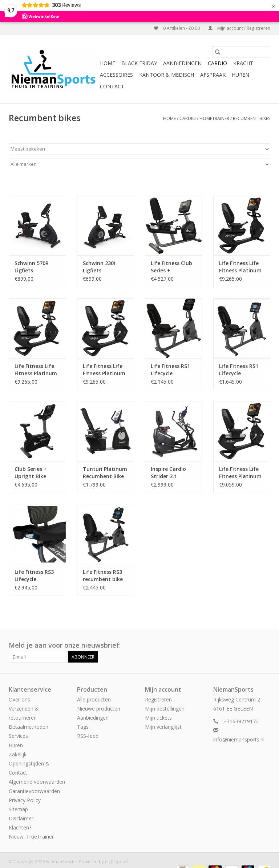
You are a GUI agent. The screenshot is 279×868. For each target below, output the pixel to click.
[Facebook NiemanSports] (251, 645)
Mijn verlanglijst (163, 727)
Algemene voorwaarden (37, 782)
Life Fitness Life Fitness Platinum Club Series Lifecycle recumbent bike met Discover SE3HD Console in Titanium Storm (36, 370)
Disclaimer (21, 818)
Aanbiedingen (182, 63)
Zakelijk (18, 754)
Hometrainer (214, 118)
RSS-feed (88, 736)
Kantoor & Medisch (167, 75)
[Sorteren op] (139, 149)
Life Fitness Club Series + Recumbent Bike (171, 267)
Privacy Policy (25, 800)
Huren (240, 75)
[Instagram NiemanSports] (264, 645)
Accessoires (116, 75)
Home (108, 63)
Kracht (243, 63)
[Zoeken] (241, 52)
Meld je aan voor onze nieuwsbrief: (65, 645)
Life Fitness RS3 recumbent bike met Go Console (103, 576)
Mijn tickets (158, 718)
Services (18, 736)
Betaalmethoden (29, 727)
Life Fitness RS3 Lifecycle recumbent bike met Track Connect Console (36, 576)
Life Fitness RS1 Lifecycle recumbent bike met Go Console (239, 370)
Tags (83, 727)
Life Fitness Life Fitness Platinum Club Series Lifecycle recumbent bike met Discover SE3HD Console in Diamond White (105, 370)
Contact (112, 86)
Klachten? (20, 827)
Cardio (217, 63)
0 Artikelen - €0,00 (177, 28)
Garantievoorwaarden (34, 791)
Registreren (158, 699)
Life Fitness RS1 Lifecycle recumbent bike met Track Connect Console (172, 370)
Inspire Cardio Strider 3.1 (168, 473)
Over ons (19, 699)
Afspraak (213, 75)
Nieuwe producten (99, 709)
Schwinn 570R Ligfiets (32, 267)
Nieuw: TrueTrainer (31, 837)
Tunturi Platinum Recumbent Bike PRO (105, 473)
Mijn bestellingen (165, 709)
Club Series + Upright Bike (31, 473)
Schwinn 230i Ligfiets (99, 267)
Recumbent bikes (252, 118)
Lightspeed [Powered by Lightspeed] (116, 862)
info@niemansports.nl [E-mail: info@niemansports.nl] (239, 739)
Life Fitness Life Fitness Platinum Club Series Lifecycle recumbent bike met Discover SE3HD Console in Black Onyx (241, 267)
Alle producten (94, 699)
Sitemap (18, 809)
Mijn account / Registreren (239, 28)
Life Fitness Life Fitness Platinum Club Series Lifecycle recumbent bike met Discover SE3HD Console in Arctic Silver (241, 473)
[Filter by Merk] (139, 164)
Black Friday (139, 63)
